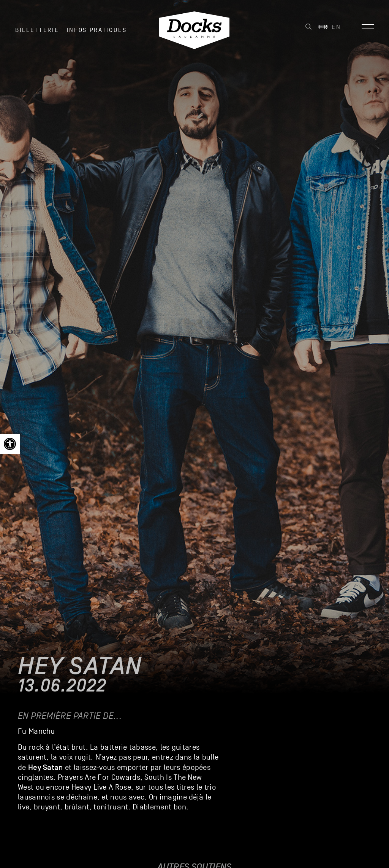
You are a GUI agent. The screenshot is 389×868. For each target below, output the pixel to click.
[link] (10, 444)
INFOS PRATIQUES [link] (97, 30)
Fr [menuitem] (323, 27)
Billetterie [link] (37, 30)
